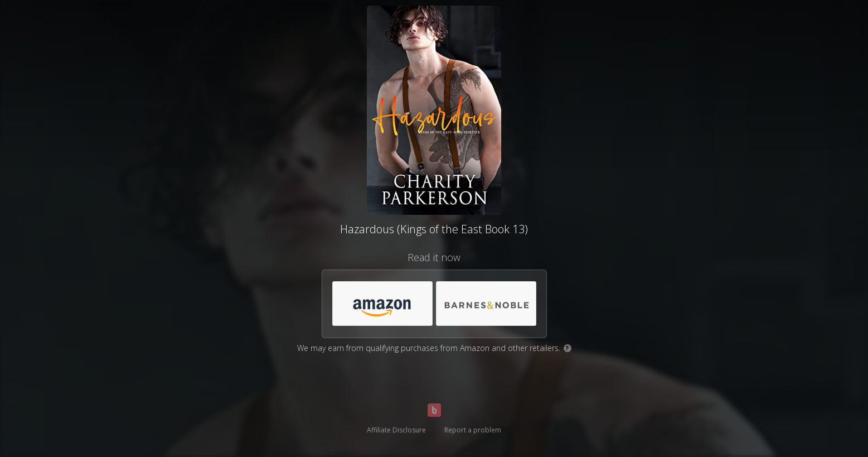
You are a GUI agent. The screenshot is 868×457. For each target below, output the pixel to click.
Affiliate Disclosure (396, 430)
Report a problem (473, 430)
